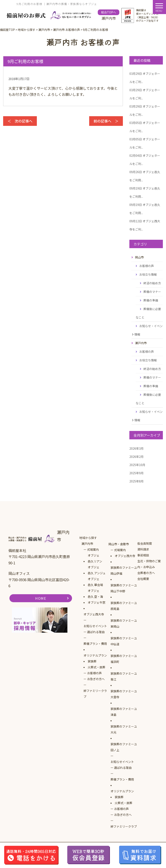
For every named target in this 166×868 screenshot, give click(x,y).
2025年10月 (137, 465)
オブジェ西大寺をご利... (145, 225)
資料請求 (143, 549)
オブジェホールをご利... (145, 78)
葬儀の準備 (151, 300)
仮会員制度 (145, 543)
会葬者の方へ (146, 573)
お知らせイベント (95, 626)
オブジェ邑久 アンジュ (97, 570)
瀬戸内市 (87, 544)
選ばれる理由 (96, 632)
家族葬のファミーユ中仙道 (124, 641)
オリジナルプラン (95, 655)
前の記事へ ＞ (106, 121)
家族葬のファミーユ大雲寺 (124, 694)
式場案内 (93, 549)
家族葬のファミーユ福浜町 (124, 659)
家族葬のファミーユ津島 (124, 712)
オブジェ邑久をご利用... (145, 176)
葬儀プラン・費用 (95, 644)
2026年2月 (136, 457)
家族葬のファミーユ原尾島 (124, 606)
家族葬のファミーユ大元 (124, 729)
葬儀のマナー (152, 292)
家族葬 (92, 661)
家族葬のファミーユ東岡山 (124, 623)
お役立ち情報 (148, 274)
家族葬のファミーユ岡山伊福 (124, 570)
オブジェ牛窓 (97, 602)
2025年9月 (136, 473)
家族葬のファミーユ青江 (124, 676)
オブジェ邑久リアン (95, 558)
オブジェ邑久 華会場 (95, 582)
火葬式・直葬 (97, 667)
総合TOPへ (109, 12)
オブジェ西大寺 (94, 614)
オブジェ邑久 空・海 (95, 594)
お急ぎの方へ (96, 679)
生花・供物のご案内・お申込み (149, 564)
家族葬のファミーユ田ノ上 (124, 747)
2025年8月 (136, 481)
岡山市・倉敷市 (119, 544)
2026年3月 (136, 448)
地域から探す (88, 538)
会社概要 (143, 579)
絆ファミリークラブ (95, 694)
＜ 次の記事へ (20, 121)
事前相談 (143, 555)
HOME (41, 598)
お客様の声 (147, 266)
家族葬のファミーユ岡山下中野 (124, 588)
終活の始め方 (152, 283)
